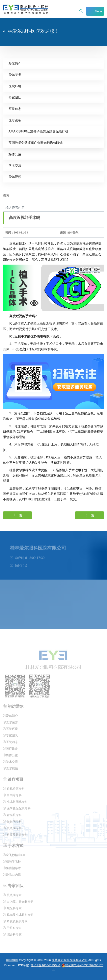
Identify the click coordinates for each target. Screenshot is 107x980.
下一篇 (90, 515)
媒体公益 (15, 154)
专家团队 (15, 98)
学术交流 (15, 165)
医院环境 (15, 86)
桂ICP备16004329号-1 (45, 965)
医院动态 (15, 109)
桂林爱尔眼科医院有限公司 (69, 960)
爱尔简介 (15, 63)
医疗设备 (15, 120)
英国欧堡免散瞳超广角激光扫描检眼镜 (36, 143)
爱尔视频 (15, 177)
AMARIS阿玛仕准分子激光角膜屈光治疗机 (38, 131)
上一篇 (17, 515)
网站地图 (12, 960)
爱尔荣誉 (15, 75)
